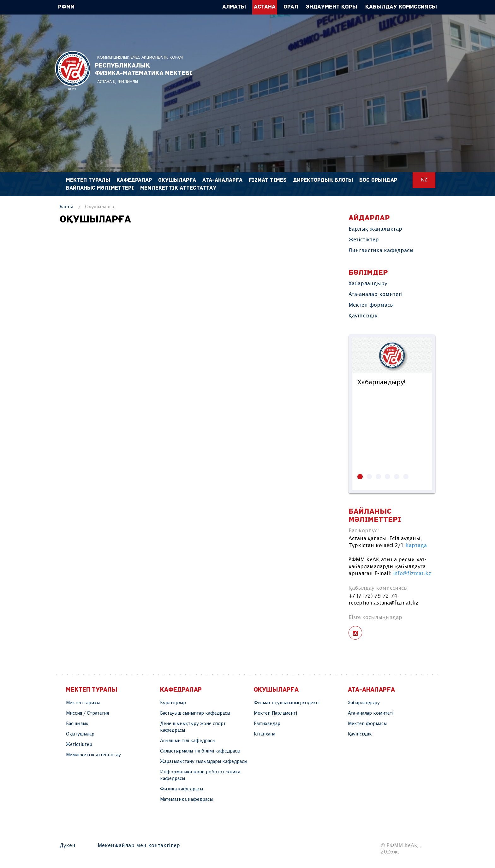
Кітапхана (265, 734)
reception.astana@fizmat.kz (383, 603)
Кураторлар (173, 703)
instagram (355, 633)
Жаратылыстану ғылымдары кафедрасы (204, 762)
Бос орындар (378, 180)
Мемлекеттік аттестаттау (178, 188)
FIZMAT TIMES (268, 180)
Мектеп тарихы (83, 703)
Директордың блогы (323, 180)
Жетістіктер (364, 240)
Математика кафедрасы (186, 800)
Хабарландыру (368, 284)
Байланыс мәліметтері (100, 188)
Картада (416, 546)
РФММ (73, 70)
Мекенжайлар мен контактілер (139, 846)
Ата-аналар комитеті (376, 295)
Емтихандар (267, 724)
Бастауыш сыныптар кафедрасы (195, 713)
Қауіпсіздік (363, 316)
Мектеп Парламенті (275, 713)
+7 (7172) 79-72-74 (373, 596)
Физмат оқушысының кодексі (287, 703)
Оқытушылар (80, 734)
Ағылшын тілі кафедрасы (188, 741)
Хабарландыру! (381, 383)
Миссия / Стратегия (87, 713)
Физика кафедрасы (182, 789)
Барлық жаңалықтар (375, 229)
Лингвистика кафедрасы (381, 251)
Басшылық (77, 724)
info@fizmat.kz (412, 574)
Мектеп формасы (371, 305)
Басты (66, 207)
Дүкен (68, 846)
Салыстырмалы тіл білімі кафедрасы (200, 751)
